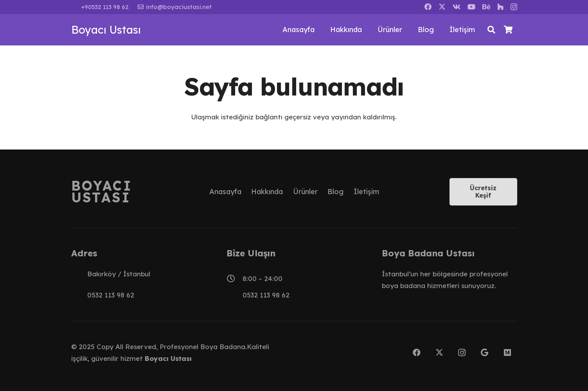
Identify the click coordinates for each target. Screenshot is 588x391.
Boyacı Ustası (168, 358)
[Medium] (507, 353)
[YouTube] (471, 7)
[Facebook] (428, 7)
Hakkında (267, 192)
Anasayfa (225, 192)
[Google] (485, 353)
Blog (335, 192)
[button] (491, 30)
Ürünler (305, 192)
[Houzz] (500, 7)
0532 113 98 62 (111, 295)
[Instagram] (514, 7)
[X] (442, 7)
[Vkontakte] (457, 7)
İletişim (366, 192)
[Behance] (486, 7)
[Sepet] (509, 30)
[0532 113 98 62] (79, 295)
